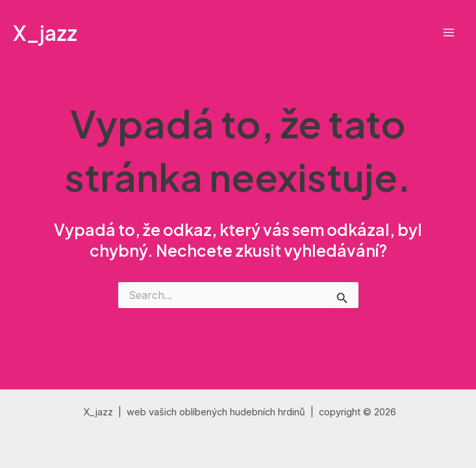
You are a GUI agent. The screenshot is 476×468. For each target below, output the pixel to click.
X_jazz (45, 32)
